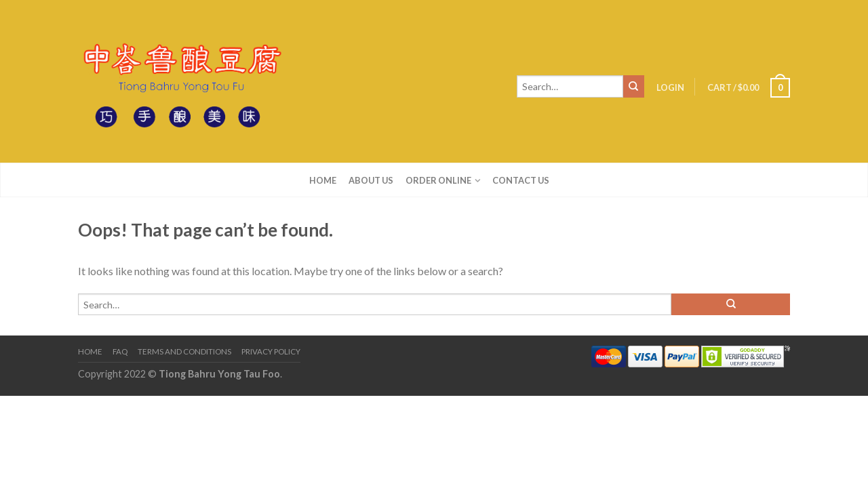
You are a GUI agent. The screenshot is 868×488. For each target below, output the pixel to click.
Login (670, 87)
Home (323, 180)
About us (371, 180)
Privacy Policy (271, 351)
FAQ (120, 351)
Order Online (438, 180)
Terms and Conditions (184, 351)
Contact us (521, 180)
